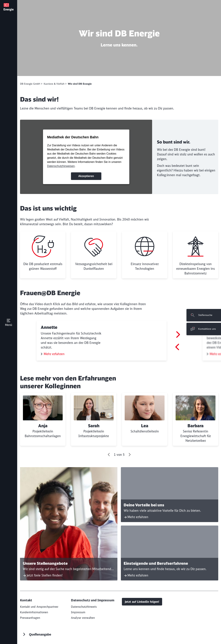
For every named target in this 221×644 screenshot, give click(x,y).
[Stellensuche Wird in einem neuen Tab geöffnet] (204, 315)
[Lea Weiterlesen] (145, 419)
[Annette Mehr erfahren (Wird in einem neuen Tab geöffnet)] (102, 341)
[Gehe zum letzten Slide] (109, 455)
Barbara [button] (196, 426)
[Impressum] (78, 612)
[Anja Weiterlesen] (43, 419)
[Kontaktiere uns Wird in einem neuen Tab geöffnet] (204, 329)
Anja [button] (43, 426)
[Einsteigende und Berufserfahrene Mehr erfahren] (170, 553)
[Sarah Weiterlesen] (94, 419)
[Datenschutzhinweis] (84, 607)
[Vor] (129, 455)
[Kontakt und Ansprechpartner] (39, 607)
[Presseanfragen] (30, 618)
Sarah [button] (94, 426)
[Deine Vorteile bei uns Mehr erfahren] (170, 495)
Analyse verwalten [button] (83, 618)
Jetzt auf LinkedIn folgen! (142, 602)
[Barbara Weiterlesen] (196, 419)
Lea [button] (145, 426)
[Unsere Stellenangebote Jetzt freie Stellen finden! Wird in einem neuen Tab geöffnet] (69, 524)
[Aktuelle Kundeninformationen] (34, 612)
